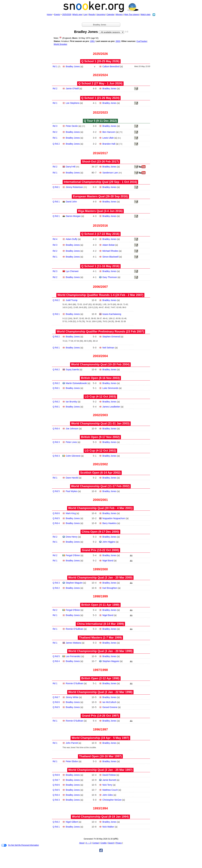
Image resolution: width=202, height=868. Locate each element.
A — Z (88, 843)
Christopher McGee (112, 800)
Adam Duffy (72, 239)
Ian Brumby (71, 402)
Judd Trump (72, 300)
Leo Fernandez (73, 656)
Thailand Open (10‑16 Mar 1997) (100, 756)
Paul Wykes (72, 491)
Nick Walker (108, 827)
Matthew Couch (110, 790)
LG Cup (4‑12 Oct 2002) (100, 451)
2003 (118, 41)
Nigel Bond (108, 561)
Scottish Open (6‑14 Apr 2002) (100, 473)
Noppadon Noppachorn (114, 518)
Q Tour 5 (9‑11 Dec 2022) (100, 121)
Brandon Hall (109, 144)
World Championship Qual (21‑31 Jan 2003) (100, 424)
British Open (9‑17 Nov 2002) (100, 437)
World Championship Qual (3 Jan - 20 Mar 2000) (100, 578)
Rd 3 (55, 126)
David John (71, 202)
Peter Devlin (72, 126)
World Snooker (60, 44)
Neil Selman (108, 348)
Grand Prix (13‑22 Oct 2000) (100, 550)
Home (49, 14)
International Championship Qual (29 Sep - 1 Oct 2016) (100, 182)
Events (57, 14)
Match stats (146, 14)
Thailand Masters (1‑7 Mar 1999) (100, 638)
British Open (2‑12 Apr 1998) (100, 678)
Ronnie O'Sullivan (75, 629)
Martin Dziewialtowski (76, 383)
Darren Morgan (73, 216)
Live (85, 14)
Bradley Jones (73, 66)
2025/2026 (67, 14)
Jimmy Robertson (74, 187)
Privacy (119, 843)
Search (111, 843)
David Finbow (109, 775)
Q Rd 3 (56, 442)
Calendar (110, 14)
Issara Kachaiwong (112, 314)
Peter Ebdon (72, 761)
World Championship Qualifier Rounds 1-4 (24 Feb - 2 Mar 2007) (100, 295)
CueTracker (142, 41)
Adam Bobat (108, 245)
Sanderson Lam (110, 173)
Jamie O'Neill (72, 89)
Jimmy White (72, 697)
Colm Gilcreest (73, 456)
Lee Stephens (73, 103)
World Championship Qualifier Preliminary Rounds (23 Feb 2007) (100, 332)
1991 (92, 41)
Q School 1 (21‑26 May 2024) (100, 98)
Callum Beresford (111, 66)
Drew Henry (72, 537)
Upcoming (101, 14)
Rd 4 (55, 239)
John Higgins (109, 542)
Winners (119, 14)
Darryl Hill (71, 167)
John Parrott (72, 743)
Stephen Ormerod (111, 337)
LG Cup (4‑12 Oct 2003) (100, 397)
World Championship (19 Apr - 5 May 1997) (100, 738)
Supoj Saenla (72, 370)
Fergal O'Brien (73, 555)
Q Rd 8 (56, 775)
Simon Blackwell (110, 257)
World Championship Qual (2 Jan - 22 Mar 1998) (100, 692)
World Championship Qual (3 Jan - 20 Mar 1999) (100, 651)
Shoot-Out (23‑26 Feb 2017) (100, 162)
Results (92, 14)
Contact (96, 843)
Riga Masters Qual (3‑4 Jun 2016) (100, 211)
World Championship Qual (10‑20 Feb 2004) (100, 364)
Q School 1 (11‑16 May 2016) (100, 266)
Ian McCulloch (109, 702)
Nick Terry (107, 785)
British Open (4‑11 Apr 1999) (100, 605)
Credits (104, 843)
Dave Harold (72, 478)
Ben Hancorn (109, 132)
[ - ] (127, 32)
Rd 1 (55, 66)
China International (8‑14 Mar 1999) (100, 624)
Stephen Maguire (74, 583)
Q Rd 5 (56, 491)
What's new (77, 14)
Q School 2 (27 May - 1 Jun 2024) (100, 83)
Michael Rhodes (110, 251)
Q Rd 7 (56, 697)
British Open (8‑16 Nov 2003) (100, 378)
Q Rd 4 (56, 429)
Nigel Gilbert (72, 822)
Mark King (71, 513)
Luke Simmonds (110, 388)
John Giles (108, 795)
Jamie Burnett (109, 780)
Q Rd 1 (56, 187)
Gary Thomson (110, 277)
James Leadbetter (111, 407)
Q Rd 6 (56, 513)
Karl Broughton (110, 588)
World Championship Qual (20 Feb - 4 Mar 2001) (100, 508)
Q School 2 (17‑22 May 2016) (100, 234)
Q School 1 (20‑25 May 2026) (100, 61)
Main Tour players (132, 14)
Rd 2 (55, 89)
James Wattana (73, 643)
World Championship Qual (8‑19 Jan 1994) (100, 817)
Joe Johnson (72, 429)
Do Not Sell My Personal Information (20, 845)
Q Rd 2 (56, 144)
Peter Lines (71, 442)
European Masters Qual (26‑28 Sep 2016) (100, 196)
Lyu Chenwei (72, 271)
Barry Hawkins (110, 523)
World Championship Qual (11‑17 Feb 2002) (100, 486)
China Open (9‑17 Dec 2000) (100, 532)
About (82, 843)
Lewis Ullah (108, 138)
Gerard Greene (110, 707)
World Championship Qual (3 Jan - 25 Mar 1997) (100, 770)
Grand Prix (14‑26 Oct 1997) (100, 716)
